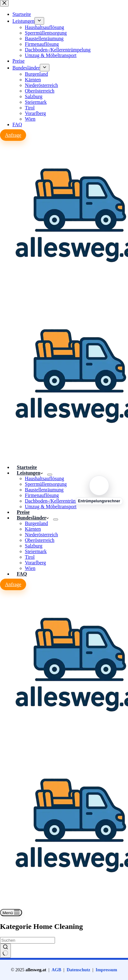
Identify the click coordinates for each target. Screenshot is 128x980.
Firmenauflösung (42, 495)
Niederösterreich (41, 535)
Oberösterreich (40, 540)
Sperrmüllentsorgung (46, 484)
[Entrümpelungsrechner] (99, 490)
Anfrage (13, 584)
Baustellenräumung (44, 490)
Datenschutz (78, 970)
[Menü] (11, 913)
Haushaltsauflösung (44, 478)
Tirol (30, 557)
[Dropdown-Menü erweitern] (50, 475)
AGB (56, 970)
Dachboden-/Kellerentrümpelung (58, 501)
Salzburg (34, 546)
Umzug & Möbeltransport (51, 507)
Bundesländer (33, 518)
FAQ (22, 574)
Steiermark (36, 551)
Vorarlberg (35, 563)
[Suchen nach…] (27, 940)
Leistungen (30, 473)
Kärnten (33, 529)
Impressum (106, 970)
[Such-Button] (5, 951)
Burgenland (36, 523)
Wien (30, 568)
